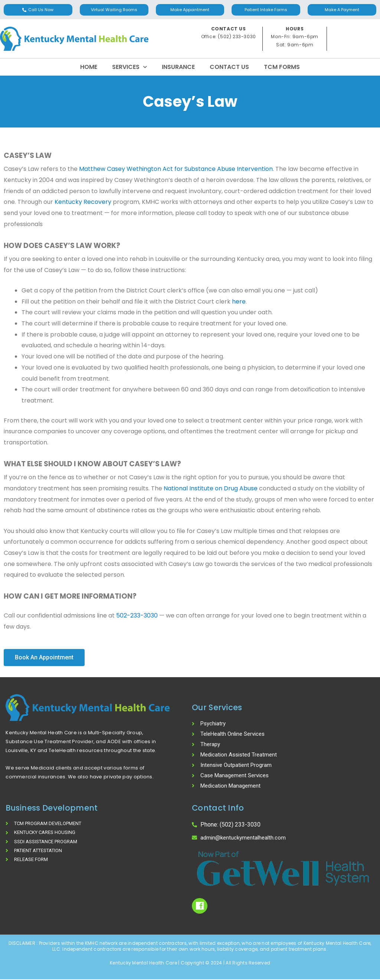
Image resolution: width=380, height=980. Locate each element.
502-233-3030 (137, 615)
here (239, 302)
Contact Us (229, 67)
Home (89, 67)
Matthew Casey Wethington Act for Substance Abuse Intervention (175, 169)
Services (130, 67)
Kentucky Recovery (83, 202)
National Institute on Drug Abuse (211, 488)
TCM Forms (282, 67)
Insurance (178, 67)
